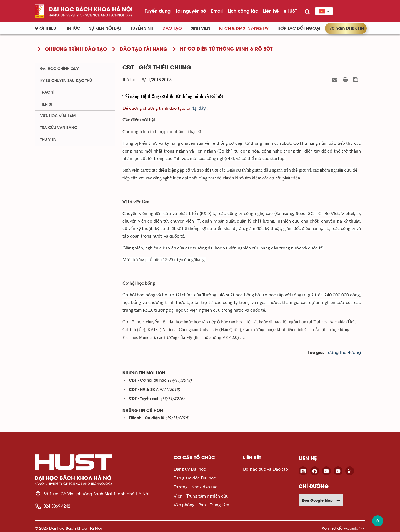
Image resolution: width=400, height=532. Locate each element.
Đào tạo (172, 28)
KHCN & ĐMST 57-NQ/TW (244, 28)
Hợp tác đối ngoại (299, 28)
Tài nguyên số (191, 11)
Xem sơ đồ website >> (343, 528)
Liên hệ (271, 11)
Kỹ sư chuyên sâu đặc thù (66, 81)
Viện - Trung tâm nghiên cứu (201, 496)
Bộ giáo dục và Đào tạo (266, 469)
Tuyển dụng (158, 11)
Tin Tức (73, 28)
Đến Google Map (321, 500)
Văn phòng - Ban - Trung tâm (201, 505)
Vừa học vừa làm (58, 116)
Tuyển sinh (142, 28)
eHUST (290, 11)
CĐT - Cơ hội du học (148, 381)
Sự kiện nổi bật (105, 28)
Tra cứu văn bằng (59, 128)
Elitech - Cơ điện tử (147, 418)
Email (217, 11)
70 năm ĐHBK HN (347, 28)
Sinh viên (201, 28)
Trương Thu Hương (343, 353)
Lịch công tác (243, 11)
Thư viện (48, 140)
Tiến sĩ (46, 104)
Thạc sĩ (47, 93)
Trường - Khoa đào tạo (196, 487)
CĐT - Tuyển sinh (144, 399)
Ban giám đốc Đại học (195, 478)
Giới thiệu (45, 28)
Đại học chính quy (59, 69)
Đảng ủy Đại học (190, 469)
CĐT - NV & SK (142, 390)
